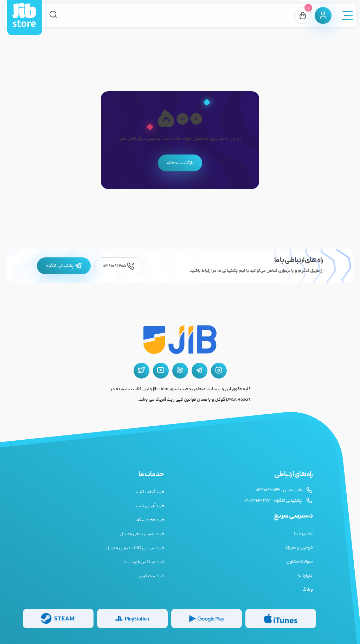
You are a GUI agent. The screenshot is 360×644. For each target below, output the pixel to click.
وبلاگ (307, 590)
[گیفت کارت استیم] (58, 619)
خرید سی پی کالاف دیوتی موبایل (135, 548)
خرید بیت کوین (151, 576)
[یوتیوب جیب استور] (161, 371)
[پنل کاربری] (323, 15)
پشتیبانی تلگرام (64, 266)
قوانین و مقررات (299, 547)
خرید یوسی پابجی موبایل (142, 534)
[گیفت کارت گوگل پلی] (207, 619)
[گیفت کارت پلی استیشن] (132, 619)
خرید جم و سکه (150, 520)
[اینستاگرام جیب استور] (219, 371)
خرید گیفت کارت (150, 492)
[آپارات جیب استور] (180, 371)
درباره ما (306, 576)
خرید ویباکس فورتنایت (144, 562)
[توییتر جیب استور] (142, 371)
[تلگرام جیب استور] (200, 371)
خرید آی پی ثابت (150, 506)
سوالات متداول (299, 561)
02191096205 (119, 266)
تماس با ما (303, 533)
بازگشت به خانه (180, 163)
